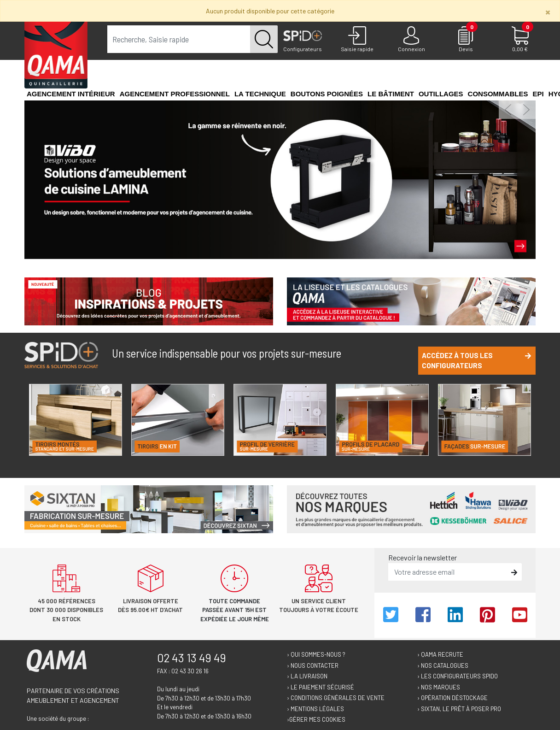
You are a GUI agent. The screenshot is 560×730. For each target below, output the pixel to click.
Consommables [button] (498, 94)
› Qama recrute (440, 654)
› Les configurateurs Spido (458, 676)
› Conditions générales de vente (336, 698)
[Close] (548, 12)
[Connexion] (411, 40)
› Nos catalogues (443, 665)
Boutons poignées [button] (327, 94)
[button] (508, 110)
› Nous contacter (313, 665)
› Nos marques (439, 687)
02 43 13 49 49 (192, 658)
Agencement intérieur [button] (71, 94)
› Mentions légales (315, 709)
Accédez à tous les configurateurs (476, 361)
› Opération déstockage (452, 698)
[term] (179, 39)
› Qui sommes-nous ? (316, 654)
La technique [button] (260, 94)
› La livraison (307, 676)
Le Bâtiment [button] (391, 94)
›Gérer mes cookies (316, 719)
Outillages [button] (441, 94)
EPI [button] (538, 94)
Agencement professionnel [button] (175, 94)
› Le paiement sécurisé (321, 687)
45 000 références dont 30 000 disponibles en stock (66, 610)
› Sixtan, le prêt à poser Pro (459, 709)
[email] (448, 572)
